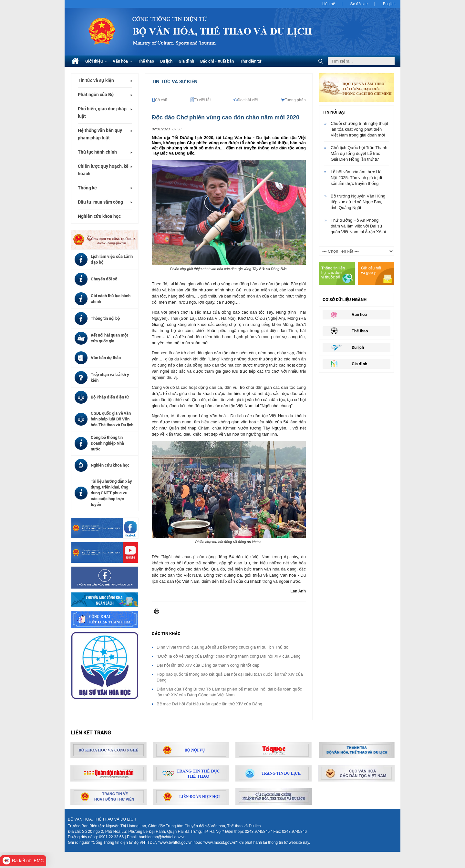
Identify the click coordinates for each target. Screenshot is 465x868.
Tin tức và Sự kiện (175, 82)
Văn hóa (122, 61)
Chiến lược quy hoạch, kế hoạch (103, 170)
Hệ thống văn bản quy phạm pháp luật (100, 134)
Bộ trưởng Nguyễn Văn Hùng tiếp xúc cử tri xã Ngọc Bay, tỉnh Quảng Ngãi (358, 202)
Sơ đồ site (359, 4)
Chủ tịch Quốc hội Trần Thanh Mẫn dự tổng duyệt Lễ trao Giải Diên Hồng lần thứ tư (359, 153)
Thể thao (146, 61)
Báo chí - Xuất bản (217, 61)
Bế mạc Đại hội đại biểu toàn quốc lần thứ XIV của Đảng (209, 704)
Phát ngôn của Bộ (96, 95)
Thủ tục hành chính (97, 152)
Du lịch (166, 61)
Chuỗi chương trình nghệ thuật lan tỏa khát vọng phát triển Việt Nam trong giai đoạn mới (359, 129)
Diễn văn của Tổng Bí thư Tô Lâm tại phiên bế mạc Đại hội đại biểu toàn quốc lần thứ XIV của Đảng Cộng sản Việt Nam (229, 692)
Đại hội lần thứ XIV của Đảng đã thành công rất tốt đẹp (208, 665)
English (389, 4)
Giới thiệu (96, 61)
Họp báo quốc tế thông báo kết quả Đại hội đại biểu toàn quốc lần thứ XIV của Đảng (230, 677)
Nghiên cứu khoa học (99, 216)
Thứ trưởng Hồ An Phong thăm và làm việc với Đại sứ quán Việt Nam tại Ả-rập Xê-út (358, 226)
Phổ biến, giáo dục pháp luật (102, 112)
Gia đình (186, 61)
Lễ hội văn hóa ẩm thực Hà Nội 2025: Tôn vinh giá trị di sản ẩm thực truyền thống (356, 178)
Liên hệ (329, 4)
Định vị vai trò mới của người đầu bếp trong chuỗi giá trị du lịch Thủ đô (222, 647)
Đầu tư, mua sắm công (100, 202)
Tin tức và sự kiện (96, 80)
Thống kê (87, 188)
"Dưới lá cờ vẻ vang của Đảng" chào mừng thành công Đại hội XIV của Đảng (229, 656)
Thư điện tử (251, 61)
